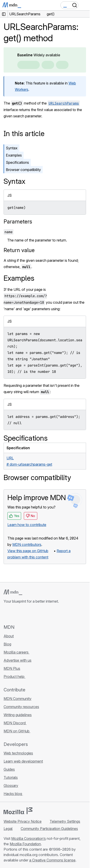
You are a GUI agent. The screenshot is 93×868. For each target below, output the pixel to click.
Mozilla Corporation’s (29, 838)
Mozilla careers (17, 652)
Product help (14, 677)
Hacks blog (13, 794)
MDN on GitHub (17, 731)
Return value (19, 250)
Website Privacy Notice (23, 821)
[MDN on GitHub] (6, 614)
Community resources (21, 707)
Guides (9, 769)
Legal (8, 829)
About (9, 636)
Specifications (17, 162)
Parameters (18, 222)
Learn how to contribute (27, 525)
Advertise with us (18, 660)
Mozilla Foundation (25, 844)
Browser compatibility (23, 170)
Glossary (11, 786)
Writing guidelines (18, 715)
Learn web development (23, 761)
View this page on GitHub (28, 551)
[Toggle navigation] (84, 5)
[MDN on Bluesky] (14, 614)
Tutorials (11, 777)
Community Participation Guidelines (49, 829)
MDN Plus (12, 668)
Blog (7, 644)
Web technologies (18, 753)
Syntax (12, 148)
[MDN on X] (22, 614)
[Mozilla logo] (18, 811)
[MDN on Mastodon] (31, 614)
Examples (14, 155)
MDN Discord (15, 723)
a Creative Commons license (52, 860)
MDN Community (18, 699)
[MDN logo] (13, 592)
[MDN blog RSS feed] (39, 614)
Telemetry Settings (65, 821)
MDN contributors (27, 544)
